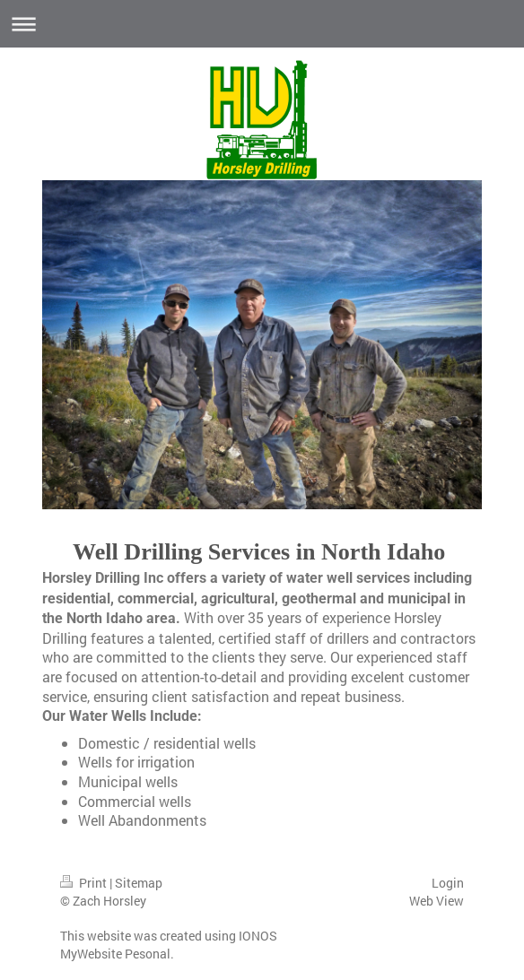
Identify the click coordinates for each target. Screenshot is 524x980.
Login (448, 883)
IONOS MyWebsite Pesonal (169, 945)
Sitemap (139, 883)
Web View (437, 901)
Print (85, 883)
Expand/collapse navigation (262, 24)
